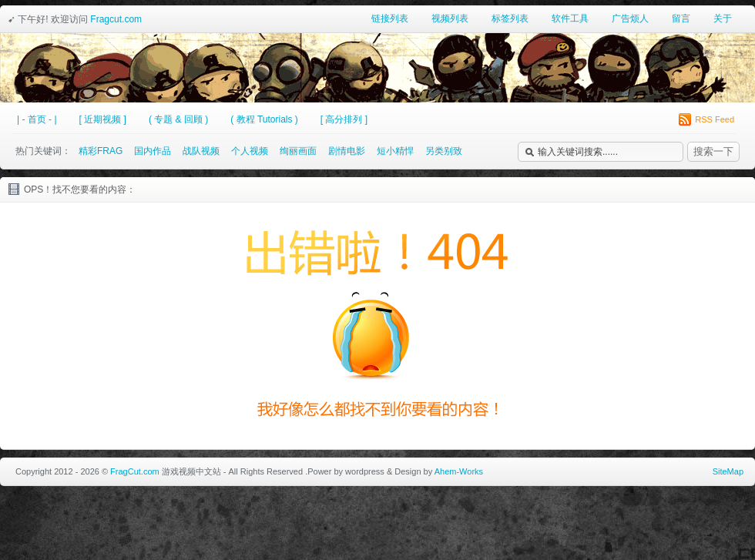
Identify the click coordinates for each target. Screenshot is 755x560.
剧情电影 (347, 151)
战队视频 (201, 151)
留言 (681, 18)
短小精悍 (395, 151)
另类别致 (444, 151)
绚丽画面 (298, 151)
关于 (723, 18)
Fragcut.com (116, 19)
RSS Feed (706, 119)
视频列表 (450, 18)
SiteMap (728, 471)
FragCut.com (135, 471)
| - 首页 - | (37, 119)
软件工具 (570, 18)
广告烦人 (630, 18)
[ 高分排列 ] (344, 119)
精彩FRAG (101, 151)
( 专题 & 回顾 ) (178, 119)
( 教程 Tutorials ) (264, 119)
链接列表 (390, 18)
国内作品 (153, 151)
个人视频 (250, 151)
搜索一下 (713, 151)
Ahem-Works (459, 471)
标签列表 (510, 18)
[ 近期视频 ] (103, 119)
